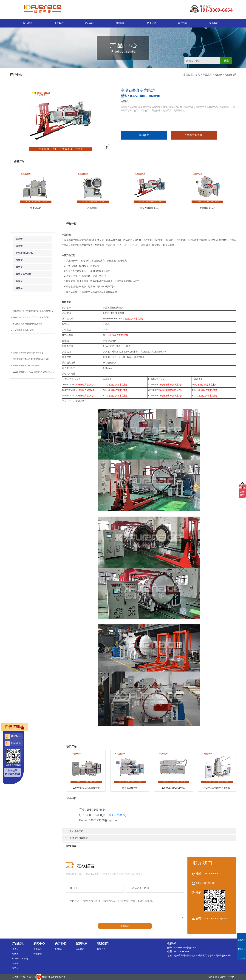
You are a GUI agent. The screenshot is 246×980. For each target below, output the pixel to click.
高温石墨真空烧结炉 (150, 208)
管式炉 (19, 246)
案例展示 (82, 944)
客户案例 (183, 23)
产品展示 (90, 23)
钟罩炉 (19, 288)
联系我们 (214, 23)
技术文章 (152, 23)
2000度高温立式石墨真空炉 (86, 788)
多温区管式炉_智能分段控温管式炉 (28, 324)
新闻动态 (38, 949)
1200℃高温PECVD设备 (173, 788)
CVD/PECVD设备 (25, 253)
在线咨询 (144, 135)
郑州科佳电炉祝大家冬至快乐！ (26, 366)
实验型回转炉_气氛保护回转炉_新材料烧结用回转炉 (34, 311)
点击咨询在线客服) (115, 815)
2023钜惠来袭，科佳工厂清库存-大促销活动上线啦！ (34, 372)
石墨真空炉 (93, 208)
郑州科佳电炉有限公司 (24, 977)
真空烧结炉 (230, 75)
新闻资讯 (121, 23)
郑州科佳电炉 (227, 977)
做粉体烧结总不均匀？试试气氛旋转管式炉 (31, 317)
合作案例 (80, 949)
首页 (198, 75)
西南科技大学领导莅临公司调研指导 (28, 353)
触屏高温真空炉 (130, 788)
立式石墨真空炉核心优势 (23, 330)
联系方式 (101, 949)
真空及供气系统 (24, 274)
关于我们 (59, 23)
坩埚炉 (19, 281)
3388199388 (208, 883)
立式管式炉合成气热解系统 (217, 788)
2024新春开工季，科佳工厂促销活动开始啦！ (32, 359)
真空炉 (218, 75)
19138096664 (211, 874)
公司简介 (59, 949)
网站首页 (28, 23)
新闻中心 (39, 944)
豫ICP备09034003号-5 (54, 977)
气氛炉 (19, 260)
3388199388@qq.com (215, 918)
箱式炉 (19, 239)
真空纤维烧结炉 (207, 208)
